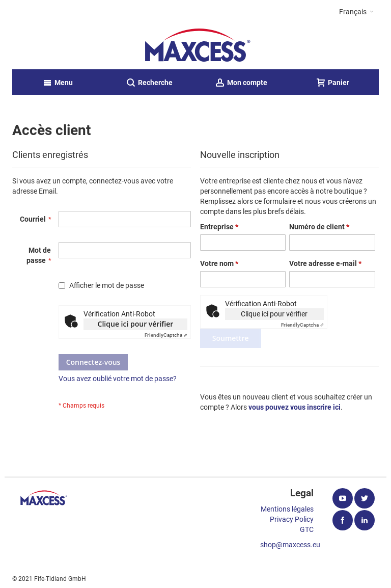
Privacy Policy (292, 519)
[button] (356, 12)
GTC (307, 529)
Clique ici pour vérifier (136, 324)
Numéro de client (319, 227)
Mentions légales (287, 509)
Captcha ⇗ (166, 335)
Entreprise (219, 227)
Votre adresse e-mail (325, 263)
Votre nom (219, 263)
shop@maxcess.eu (290, 545)
